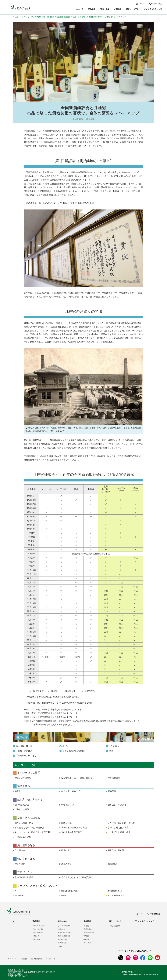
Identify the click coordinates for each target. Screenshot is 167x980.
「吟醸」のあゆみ (24, 751)
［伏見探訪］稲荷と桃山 (119, 832)
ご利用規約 (24, 959)
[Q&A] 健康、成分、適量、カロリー (78, 778)
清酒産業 (112, 791)
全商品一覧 (36, 936)
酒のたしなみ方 (22, 805)
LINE (63, 896)
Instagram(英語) (115, 891)
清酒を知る (61, 929)
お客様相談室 (114, 778)
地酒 (111, 751)
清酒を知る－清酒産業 (45, 17)
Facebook (19, 896)
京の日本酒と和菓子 (24, 877)
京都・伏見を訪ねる (64, 936)
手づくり (67, 746)
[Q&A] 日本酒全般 (23, 778)
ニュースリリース (89, 943)
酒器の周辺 (66, 864)
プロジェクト (62, 946)
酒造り (18, 791)
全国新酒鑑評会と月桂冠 (74, 751)
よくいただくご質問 (64, 926)
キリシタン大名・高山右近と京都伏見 (32, 832)
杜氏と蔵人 (114, 746)
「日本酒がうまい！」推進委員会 (77, 877)
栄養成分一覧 (36, 939)
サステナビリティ (89, 932)
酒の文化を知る (63, 943)
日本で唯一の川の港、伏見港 (121, 823)
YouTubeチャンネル (117, 896)
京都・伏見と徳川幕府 (119, 828)
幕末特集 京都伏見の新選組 (74, 828)
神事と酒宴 (20, 864)
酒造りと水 (66, 823)
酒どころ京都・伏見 (24, 823)
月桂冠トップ (18, 17)
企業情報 (118, 9)
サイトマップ (12, 959)
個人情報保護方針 (36, 959)
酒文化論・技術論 (116, 850)
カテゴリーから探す (38, 926)
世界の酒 (65, 850)
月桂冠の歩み (88, 929)
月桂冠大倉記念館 (23, 837)
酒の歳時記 (113, 864)
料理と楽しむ (67, 805)
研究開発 (86, 936)
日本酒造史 (20, 850)
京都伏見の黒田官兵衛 (72, 832)
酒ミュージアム (132, 9)
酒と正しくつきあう (117, 805)
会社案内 (86, 926)
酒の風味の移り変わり (26, 746)
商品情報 (92, 9)
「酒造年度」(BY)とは (26, 756)
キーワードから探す (38, 932)
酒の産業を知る (63, 939)
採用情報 (86, 939)
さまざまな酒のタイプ (72, 791)
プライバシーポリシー (53, 959)
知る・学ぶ (105, 9)
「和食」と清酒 (22, 809)
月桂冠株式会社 (129, 972)
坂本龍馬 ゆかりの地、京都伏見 (29, 828)
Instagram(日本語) (70, 891)
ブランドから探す (38, 929)
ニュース (80, 9)
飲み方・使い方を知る (65, 932)
